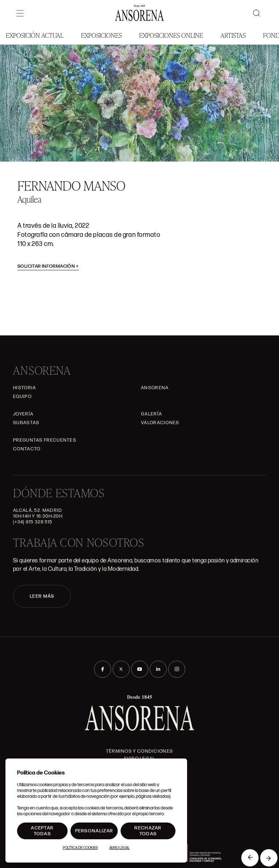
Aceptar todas (42, 831)
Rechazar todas (148, 831)
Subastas (26, 423)
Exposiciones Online (171, 35)
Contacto (27, 449)
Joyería (23, 414)
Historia (25, 388)
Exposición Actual (35, 35)
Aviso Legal (120, 848)
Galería (151, 414)
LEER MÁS (42, 596)
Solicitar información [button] (48, 266)
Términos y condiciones (140, 751)
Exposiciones (101, 35)
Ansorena (155, 388)
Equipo (22, 397)
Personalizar (94, 831)
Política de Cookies (80, 848)
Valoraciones (160, 423)
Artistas (233, 35)
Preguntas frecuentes (45, 440)
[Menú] (20, 13)
